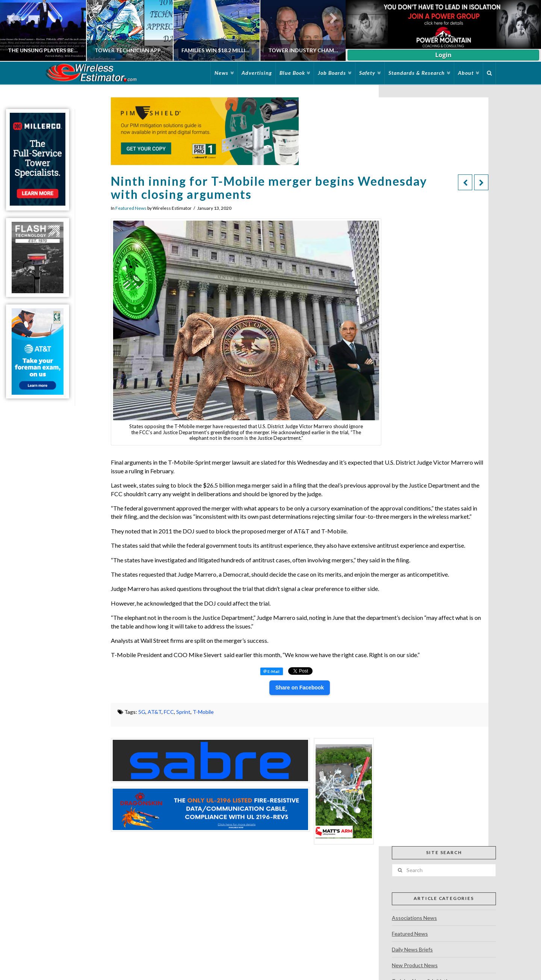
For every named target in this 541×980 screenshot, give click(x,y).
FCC (169, 712)
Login (443, 55)
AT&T (155, 712)
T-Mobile (203, 712)
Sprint (183, 712)
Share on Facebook (300, 688)
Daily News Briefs (412, 949)
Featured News (131, 208)
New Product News (415, 965)
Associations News (414, 918)
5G (142, 712)
